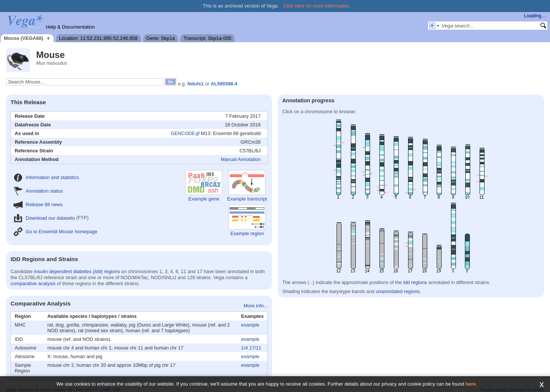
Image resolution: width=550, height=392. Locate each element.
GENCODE (183, 133)
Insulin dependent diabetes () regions (77, 271)
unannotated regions (398, 291)
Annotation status (38, 191)
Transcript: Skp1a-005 (207, 38)
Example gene (204, 186)
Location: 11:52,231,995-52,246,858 (98, 38)
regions (415, 282)
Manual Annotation (241, 159)
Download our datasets (44, 218)
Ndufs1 (196, 84)
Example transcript (247, 186)
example (250, 325)
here (471, 384)
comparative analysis (33, 283)
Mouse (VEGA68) (24, 38)
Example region (247, 220)
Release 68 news (38, 204)
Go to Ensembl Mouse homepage (56, 232)
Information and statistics (46, 177)
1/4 (245, 348)
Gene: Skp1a (161, 38)
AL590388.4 (224, 84)
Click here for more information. (317, 6)
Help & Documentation (70, 27)
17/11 (255, 348)
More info (254, 306)
